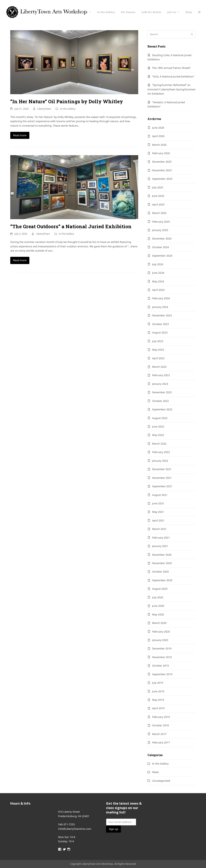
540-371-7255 (66, 824)
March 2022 (159, 444)
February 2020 (161, 632)
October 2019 (160, 666)
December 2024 (162, 238)
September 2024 (162, 256)
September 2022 (162, 409)
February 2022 (161, 452)
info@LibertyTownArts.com (75, 829)
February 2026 (161, 153)
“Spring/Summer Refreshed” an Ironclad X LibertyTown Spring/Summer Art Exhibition (171, 89)
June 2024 (158, 273)
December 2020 (162, 555)
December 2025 (162, 162)
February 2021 (161, 538)
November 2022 (162, 392)
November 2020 (162, 563)
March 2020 (159, 623)
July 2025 (158, 187)
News (155, 772)
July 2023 (158, 341)
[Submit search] (192, 34)
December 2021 (162, 469)
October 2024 (160, 247)
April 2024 (158, 290)
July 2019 (158, 683)
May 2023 (158, 350)
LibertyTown (44, 109)
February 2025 (161, 222)
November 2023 (162, 315)
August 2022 (160, 418)
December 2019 (162, 648)
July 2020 (158, 597)
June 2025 (158, 196)
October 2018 (160, 725)
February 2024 (161, 298)
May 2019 (158, 700)
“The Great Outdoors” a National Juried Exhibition (71, 226)
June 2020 (158, 606)
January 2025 (160, 230)
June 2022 (158, 426)
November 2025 (162, 170)
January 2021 (160, 546)
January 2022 (160, 461)
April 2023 (158, 358)
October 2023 (160, 324)
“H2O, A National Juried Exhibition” (173, 76)
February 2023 (161, 375)
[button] (199, 12)
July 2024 (158, 264)
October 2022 (160, 401)
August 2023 (160, 332)
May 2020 (158, 614)
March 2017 (159, 734)
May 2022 (158, 435)
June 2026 (158, 128)
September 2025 (162, 179)
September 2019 (162, 674)
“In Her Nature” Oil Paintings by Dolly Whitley (67, 101)
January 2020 (160, 640)
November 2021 (162, 478)
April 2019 (158, 708)
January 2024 (160, 307)
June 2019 (158, 691)
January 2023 (160, 384)
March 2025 (159, 213)
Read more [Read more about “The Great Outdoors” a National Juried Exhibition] (20, 260)
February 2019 (161, 717)
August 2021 (160, 495)
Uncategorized (161, 781)
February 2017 (161, 742)
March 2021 (159, 529)
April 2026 (158, 136)
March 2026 (159, 145)
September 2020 (162, 580)
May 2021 (158, 512)
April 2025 (158, 204)
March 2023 (159, 367)
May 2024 (158, 281)
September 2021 (162, 486)
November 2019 (162, 657)
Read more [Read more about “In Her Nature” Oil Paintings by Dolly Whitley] (20, 135)
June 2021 (158, 503)
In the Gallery (68, 109)
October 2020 (160, 572)
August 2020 (160, 589)
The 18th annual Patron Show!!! (171, 68)
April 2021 (158, 520)
